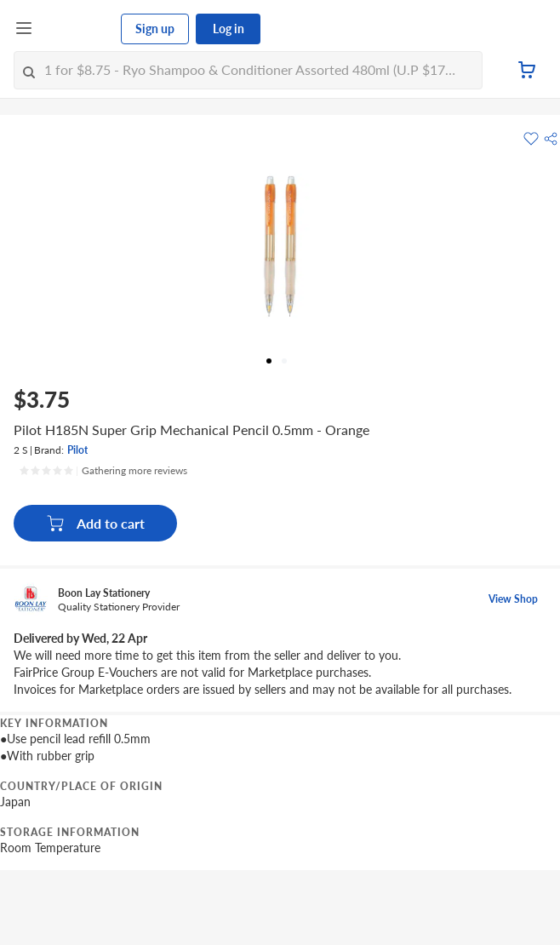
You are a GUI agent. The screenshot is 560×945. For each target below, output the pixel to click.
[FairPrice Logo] (77, 29)
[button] (551, 139)
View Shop (513, 599)
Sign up (155, 29)
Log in (229, 29)
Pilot (77, 450)
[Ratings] (103, 471)
